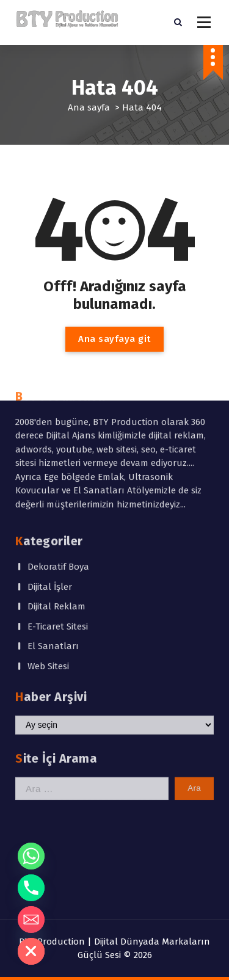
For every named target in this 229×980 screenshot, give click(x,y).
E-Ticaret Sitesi (58, 535)
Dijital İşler (50, 495)
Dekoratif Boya (58, 475)
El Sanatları (53, 554)
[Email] (31, 920)
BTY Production (52, 942)
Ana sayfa (89, 107)
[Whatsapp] (31, 856)
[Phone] (31, 888)
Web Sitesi (48, 575)
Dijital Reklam (56, 515)
